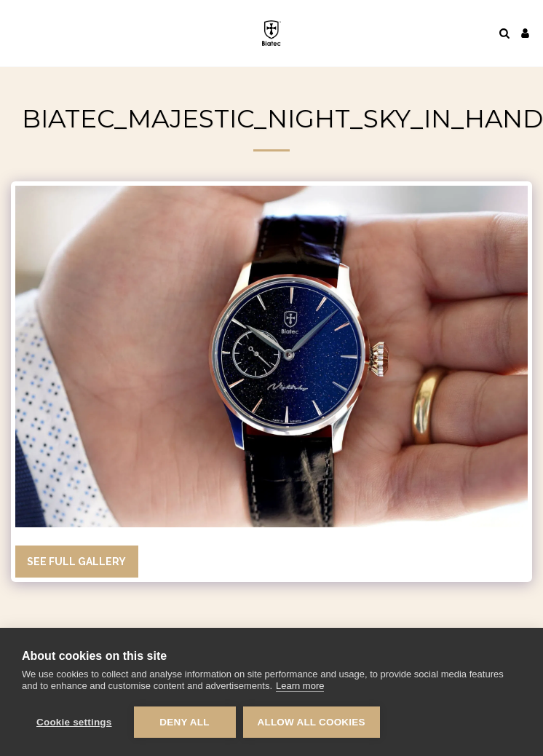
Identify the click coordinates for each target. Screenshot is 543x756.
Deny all (184, 722)
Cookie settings (74, 722)
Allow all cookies (312, 722)
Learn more (300, 686)
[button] (16, 33)
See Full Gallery (76, 562)
